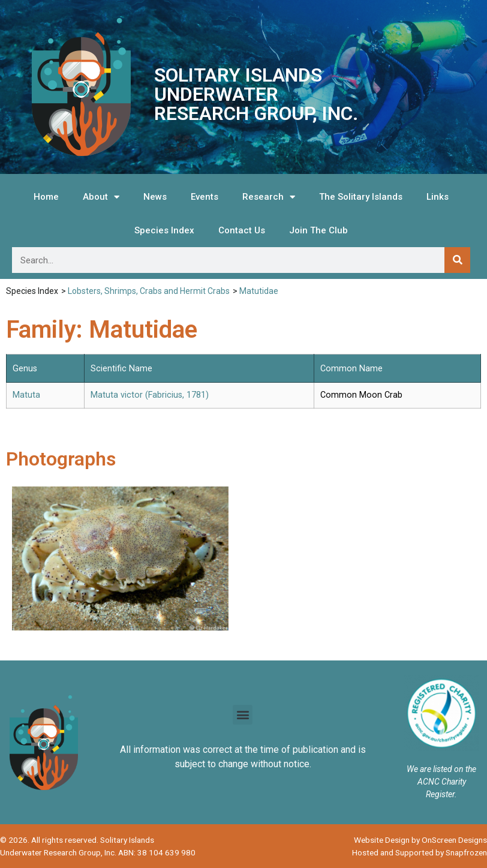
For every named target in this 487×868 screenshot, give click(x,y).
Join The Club (318, 230)
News (155, 197)
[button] (243, 715)
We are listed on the (441, 769)
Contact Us (242, 230)
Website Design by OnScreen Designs (420, 840)
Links (438, 197)
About (101, 197)
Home (46, 197)
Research (269, 197)
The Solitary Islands (361, 197)
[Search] (457, 260)
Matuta (26, 395)
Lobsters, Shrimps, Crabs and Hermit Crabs (149, 291)
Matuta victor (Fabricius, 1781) (150, 395)
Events (205, 197)
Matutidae (259, 291)
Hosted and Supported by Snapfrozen (420, 852)
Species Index (164, 230)
